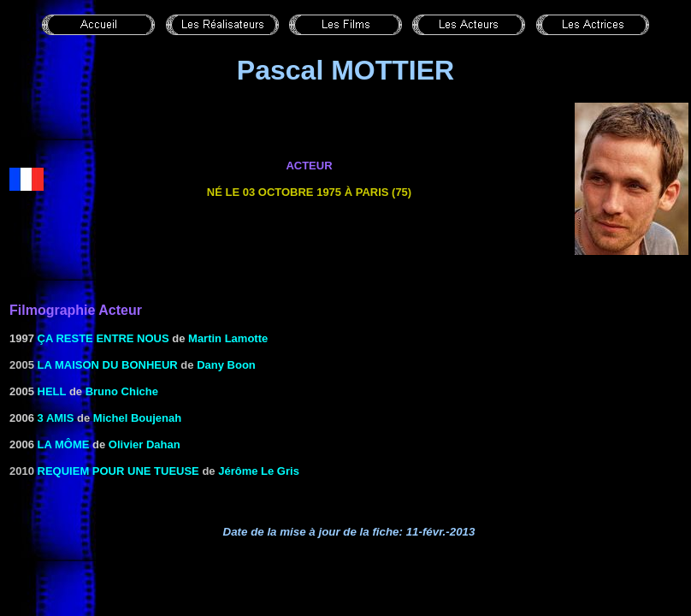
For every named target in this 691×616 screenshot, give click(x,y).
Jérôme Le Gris (259, 471)
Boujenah (154, 418)
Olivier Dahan (145, 444)
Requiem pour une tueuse (118, 471)
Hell (52, 391)
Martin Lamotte (228, 338)
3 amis (56, 418)
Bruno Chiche (122, 391)
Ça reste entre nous (103, 338)
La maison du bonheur (108, 365)
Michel (110, 418)
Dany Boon (226, 365)
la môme (64, 444)
